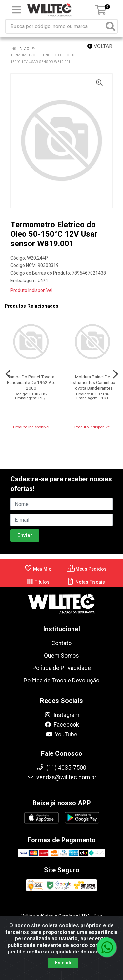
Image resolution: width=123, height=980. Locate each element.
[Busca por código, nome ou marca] (55, 26)
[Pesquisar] (111, 26)
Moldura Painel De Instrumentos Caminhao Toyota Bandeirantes (92, 382)
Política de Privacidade (62, 668)
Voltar (100, 46)
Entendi (63, 963)
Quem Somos (61, 656)
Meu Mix (38, 569)
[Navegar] (8, 374)
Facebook (62, 725)
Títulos (38, 582)
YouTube (61, 735)
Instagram (62, 715)
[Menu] (16, 10)
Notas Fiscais (86, 582)
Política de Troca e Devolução (61, 681)
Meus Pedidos (87, 569)
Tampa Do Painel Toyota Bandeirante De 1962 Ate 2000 (31, 382)
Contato (61, 643)
